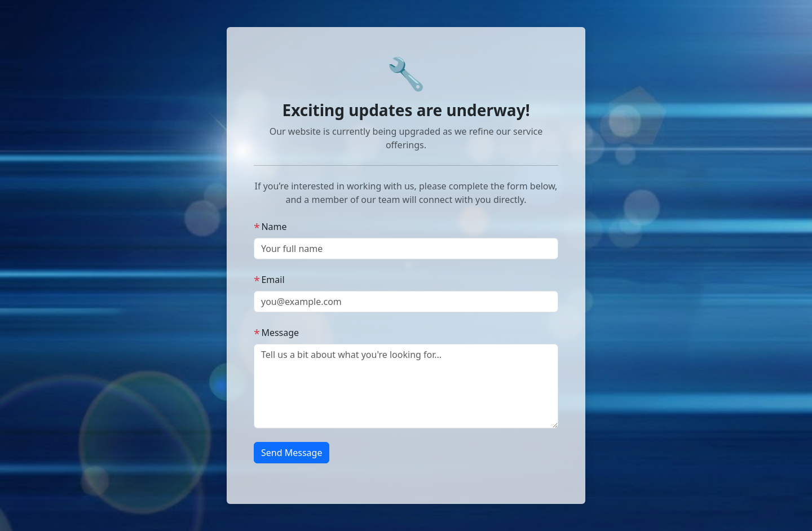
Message (276, 333)
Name (270, 227)
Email (269, 280)
